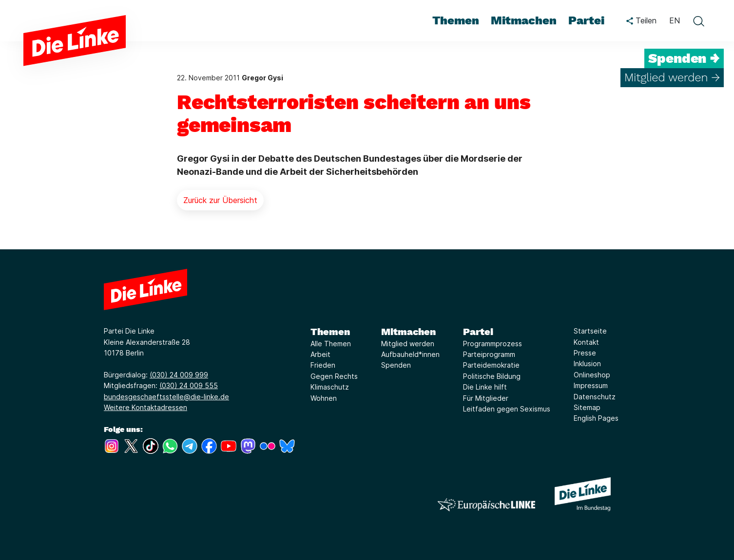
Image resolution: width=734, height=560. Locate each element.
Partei (478, 332)
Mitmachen (408, 332)
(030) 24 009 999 (179, 375)
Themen (330, 332)
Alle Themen (331, 344)
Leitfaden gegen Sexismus (507, 409)
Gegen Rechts (334, 376)
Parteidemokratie (491, 365)
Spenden (396, 365)
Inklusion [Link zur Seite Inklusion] (587, 364)
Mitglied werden (408, 344)
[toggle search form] (698, 21)
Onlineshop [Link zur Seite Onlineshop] (592, 375)
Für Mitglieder (486, 398)
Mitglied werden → (672, 77)
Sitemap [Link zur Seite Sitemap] (587, 407)
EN (675, 20)
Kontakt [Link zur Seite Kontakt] (586, 342)
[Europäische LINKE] (486, 505)
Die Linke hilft (485, 387)
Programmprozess (493, 344)
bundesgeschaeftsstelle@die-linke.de (166, 397)
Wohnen (324, 398)
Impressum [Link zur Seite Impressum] (591, 385)
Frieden (323, 365)
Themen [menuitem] (456, 20)
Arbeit (320, 354)
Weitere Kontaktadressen (145, 407)
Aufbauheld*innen (410, 354)
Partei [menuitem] (586, 20)
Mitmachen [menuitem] (524, 20)
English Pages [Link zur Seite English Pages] (596, 418)
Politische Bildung (492, 376)
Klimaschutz (330, 387)
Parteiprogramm (489, 354)
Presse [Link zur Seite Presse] (585, 353)
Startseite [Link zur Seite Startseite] (590, 331)
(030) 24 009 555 (189, 385)
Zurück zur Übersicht (220, 200)
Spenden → (684, 58)
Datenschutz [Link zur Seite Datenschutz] (595, 397)
